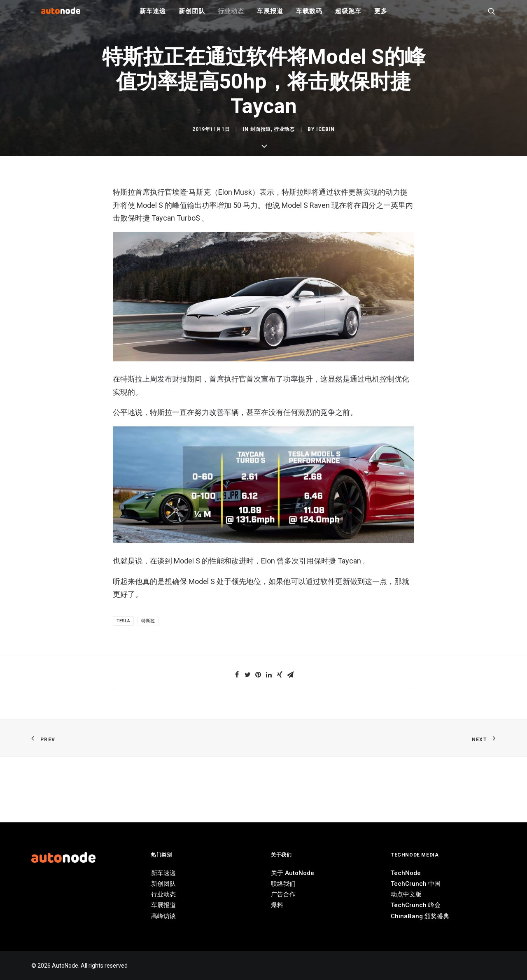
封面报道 (261, 424)
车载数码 (309, 16)
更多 (381, 16)
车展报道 (270, 16)
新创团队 (192, 16)
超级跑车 (348, 16)
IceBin (325, 424)
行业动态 (231, 16)
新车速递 (153, 16)
